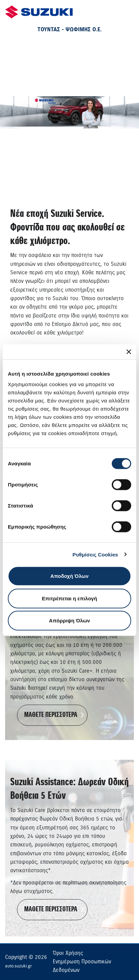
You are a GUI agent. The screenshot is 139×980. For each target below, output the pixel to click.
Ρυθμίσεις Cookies (95, 554)
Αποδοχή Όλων (69, 576)
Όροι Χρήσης (68, 953)
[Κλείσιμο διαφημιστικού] (129, 351)
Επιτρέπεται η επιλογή (69, 598)
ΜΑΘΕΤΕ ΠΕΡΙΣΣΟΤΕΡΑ (51, 715)
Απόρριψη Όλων (69, 621)
